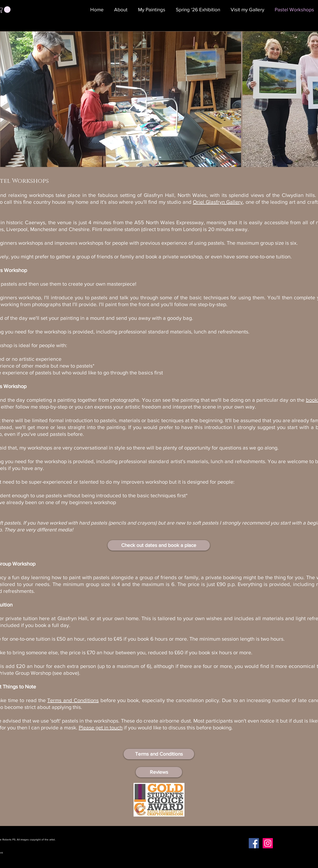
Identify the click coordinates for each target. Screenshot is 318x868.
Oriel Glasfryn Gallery (218, 202)
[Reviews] (159, 772)
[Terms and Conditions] (159, 754)
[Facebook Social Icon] (254, 843)
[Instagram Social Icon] (268, 843)
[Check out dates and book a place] (159, 545)
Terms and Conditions (73, 700)
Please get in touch (101, 728)
